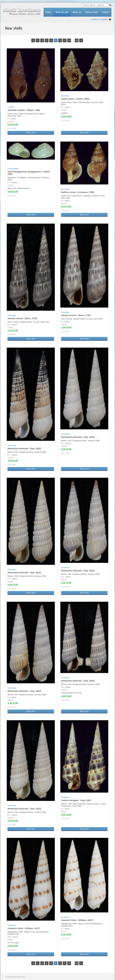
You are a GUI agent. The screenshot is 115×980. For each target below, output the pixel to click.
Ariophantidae (13, 169)
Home (48, 12)
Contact (106, 12)
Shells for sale (62, 12)
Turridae (11, 107)
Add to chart (31, 133)
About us (77, 12)
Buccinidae (66, 189)
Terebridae (12, 315)
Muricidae (65, 96)
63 (77, 40)
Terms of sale (91, 12)
